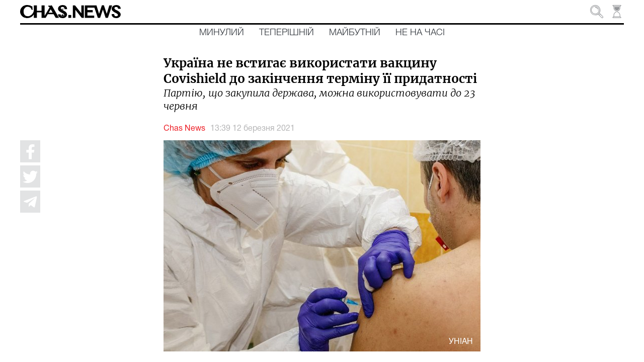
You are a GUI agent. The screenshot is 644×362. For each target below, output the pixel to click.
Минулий (222, 33)
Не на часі (420, 33)
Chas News (184, 129)
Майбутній (355, 33)
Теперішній (287, 33)
